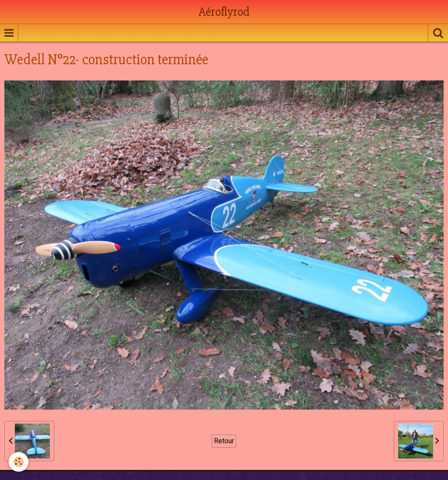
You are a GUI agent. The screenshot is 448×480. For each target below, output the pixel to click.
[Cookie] (19, 462)
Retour (224, 441)
